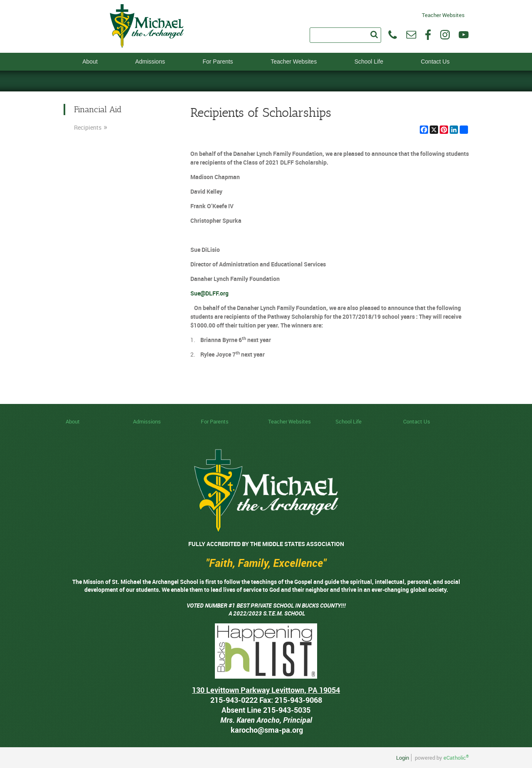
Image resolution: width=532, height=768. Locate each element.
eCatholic (456, 758)
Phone (393, 35)
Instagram (445, 35)
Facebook (428, 35)
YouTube (464, 35)
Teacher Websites (443, 14)
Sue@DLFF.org (209, 293)
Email (411, 35)
